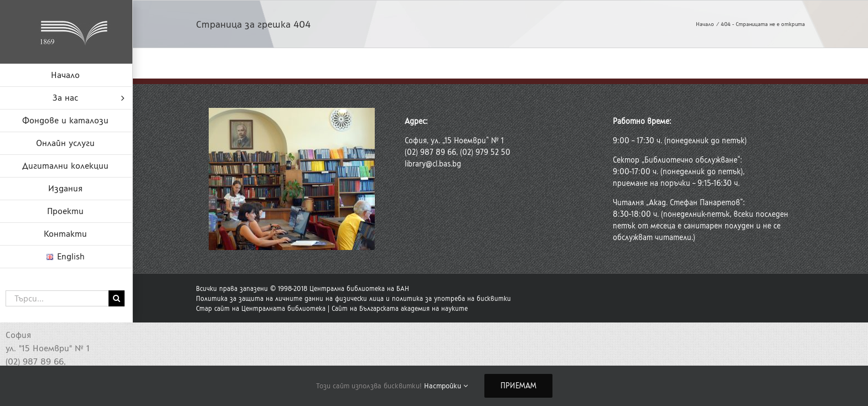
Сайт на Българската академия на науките (400, 309)
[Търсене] (117, 298)
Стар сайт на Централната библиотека (261, 309)
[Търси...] (57, 298)
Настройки (446, 386)
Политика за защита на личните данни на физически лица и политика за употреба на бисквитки (353, 299)
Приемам (518, 386)
